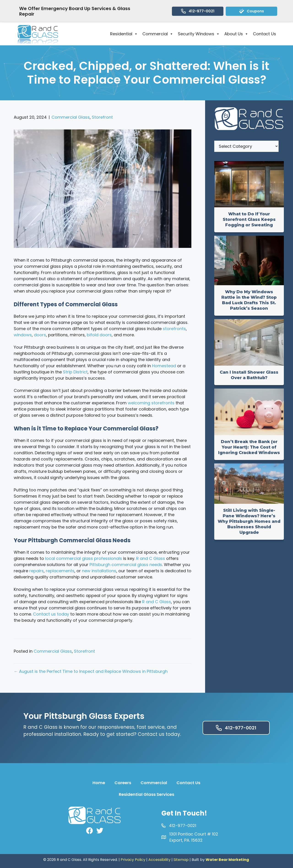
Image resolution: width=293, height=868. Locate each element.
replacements (60, 571)
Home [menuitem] (99, 783)
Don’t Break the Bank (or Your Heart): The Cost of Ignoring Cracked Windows (249, 447)
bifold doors (99, 335)
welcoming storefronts (151, 403)
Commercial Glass (71, 117)
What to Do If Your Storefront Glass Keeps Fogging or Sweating (249, 219)
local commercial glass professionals (84, 558)
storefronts (174, 329)
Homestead (164, 366)
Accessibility (159, 860)
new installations (99, 571)
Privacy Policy (133, 860)
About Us (236, 34)
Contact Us (265, 34)
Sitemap (181, 860)
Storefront (102, 117)
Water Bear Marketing (227, 860)
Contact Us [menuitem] (188, 783)
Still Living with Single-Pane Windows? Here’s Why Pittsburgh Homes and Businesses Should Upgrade (249, 521)
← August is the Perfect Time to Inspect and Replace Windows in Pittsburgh (91, 671)
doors (40, 335)
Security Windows (199, 34)
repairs (37, 571)
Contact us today (51, 614)
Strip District (75, 372)
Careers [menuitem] (123, 783)
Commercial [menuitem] (154, 783)
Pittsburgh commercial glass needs (126, 565)
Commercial (158, 34)
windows (23, 335)
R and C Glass (151, 558)
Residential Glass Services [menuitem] (146, 794)
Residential (124, 34)
